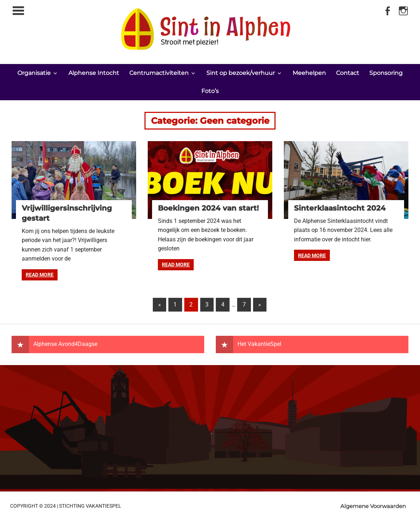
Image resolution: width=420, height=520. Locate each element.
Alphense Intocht (94, 73)
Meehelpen (309, 73)
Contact (348, 73)
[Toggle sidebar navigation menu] (18, 11)
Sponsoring (386, 73)
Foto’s (210, 91)
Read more (40, 275)
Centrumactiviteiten (159, 73)
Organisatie (34, 73)
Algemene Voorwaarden (373, 506)
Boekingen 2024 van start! (208, 208)
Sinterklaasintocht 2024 (340, 208)
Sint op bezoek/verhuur (241, 73)
